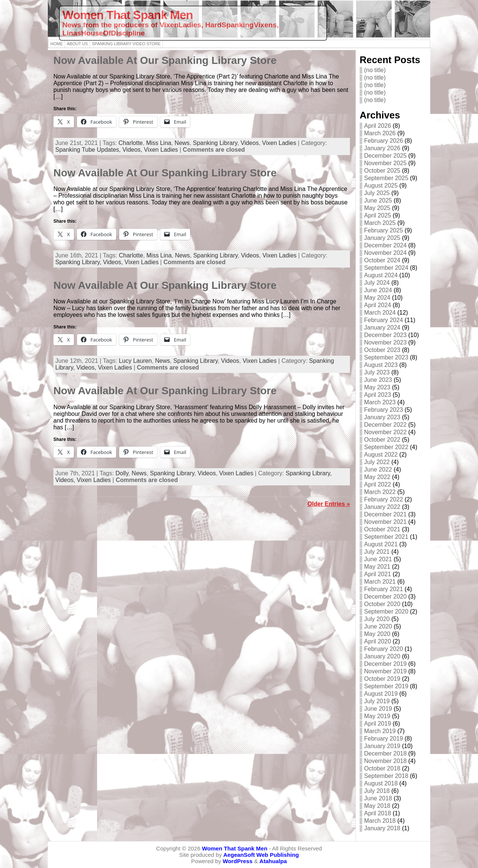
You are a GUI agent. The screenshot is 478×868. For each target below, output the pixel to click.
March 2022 (380, 492)
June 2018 (378, 798)
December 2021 (385, 514)
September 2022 (386, 447)
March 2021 (380, 582)
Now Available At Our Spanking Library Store (165, 60)
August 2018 (381, 783)
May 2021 (377, 567)
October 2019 (382, 679)
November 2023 (385, 342)
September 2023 (386, 357)
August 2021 (381, 544)
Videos (250, 143)
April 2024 (378, 305)
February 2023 (384, 410)
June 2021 (378, 559)
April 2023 (378, 395)
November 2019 (385, 671)
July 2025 (377, 193)
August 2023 (381, 365)
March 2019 (380, 731)
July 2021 (377, 552)
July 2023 (377, 372)
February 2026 (384, 141)
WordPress (238, 861)
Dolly (122, 473)
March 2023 (380, 402)
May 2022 (377, 477)
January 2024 (382, 328)
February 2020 (384, 649)
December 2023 (385, 335)
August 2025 (381, 186)
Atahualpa (273, 861)
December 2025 (385, 156)
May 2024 (377, 298)
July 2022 (377, 462)
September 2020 (386, 611)
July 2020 (377, 619)
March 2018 (380, 821)
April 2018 (378, 813)
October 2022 (382, 440)
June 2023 (378, 380)
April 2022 (378, 484)
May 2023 (377, 387)
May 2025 (377, 208)
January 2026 (382, 148)
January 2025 (382, 238)
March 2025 (380, 223)
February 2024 (384, 320)
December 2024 (385, 245)
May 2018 (377, 806)
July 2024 (377, 283)
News (182, 143)
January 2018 (382, 828)
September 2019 (386, 686)
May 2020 (377, 634)
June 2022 (378, 469)
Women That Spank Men (128, 15)
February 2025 (384, 230)
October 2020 (382, 604)
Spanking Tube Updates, (89, 150)
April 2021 (378, 574)
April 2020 (378, 641)
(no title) (375, 70)
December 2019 (385, 664)
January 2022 (382, 507)
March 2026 (380, 133)
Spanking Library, (79, 262)
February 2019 (384, 739)
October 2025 (382, 171)
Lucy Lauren (135, 361)
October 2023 (382, 350)
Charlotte (131, 143)
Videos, (133, 150)
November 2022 (385, 432)
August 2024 (381, 275)
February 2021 (384, 589)
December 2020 (385, 597)
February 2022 (384, 499)
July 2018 (377, 791)
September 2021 (386, 537)
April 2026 (378, 126)
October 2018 (382, 768)
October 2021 (382, 529)
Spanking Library (215, 143)
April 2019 (378, 724)
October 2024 (382, 260)
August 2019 (381, 694)
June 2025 (378, 200)
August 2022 (381, 455)
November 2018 (385, 761)
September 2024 (386, 268)
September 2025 (386, 178)
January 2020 (382, 656)
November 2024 (385, 253)
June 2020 (378, 626)
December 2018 (385, 753)
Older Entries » (329, 504)
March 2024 (380, 313)
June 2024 (378, 290)
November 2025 (385, 163)
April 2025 (378, 215)
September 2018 (386, 776)
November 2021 (385, 522)
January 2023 (382, 417)
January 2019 (382, 746)
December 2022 (385, 425)
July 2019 (377, 701)
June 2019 (378, 709)
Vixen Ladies (279, 143)
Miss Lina (159, 143)
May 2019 (377, 716)
